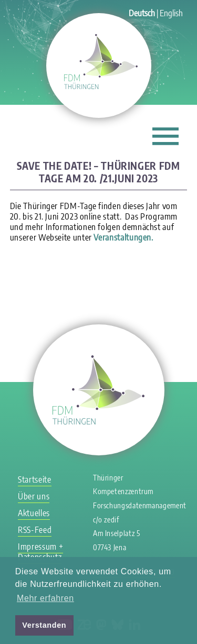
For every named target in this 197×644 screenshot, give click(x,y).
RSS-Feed (35, 530)
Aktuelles (34, 513)
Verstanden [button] (44, 625)
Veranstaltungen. (123, 237)
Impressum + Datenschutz (40, 552)
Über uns (34, 496)
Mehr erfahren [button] (45, 598)
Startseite (34, 479)
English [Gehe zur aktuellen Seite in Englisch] (171, 13)
